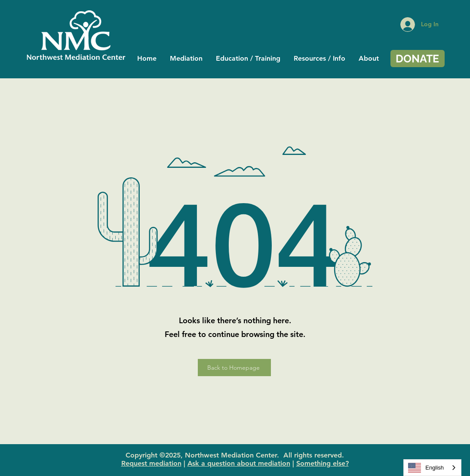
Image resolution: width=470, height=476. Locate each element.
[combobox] (432, 468)
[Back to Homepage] (234, 368)
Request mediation (151, 463)
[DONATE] (418, 59)
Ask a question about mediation (239, 463)
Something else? (323, 463)
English (426, 468)
